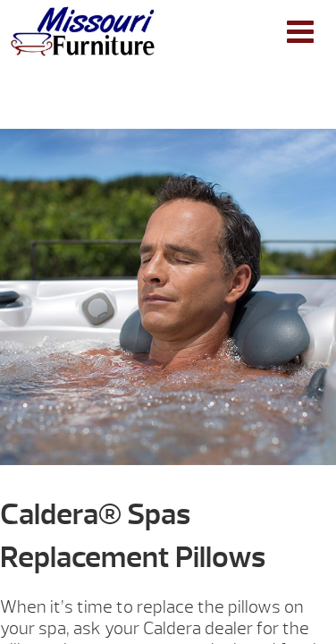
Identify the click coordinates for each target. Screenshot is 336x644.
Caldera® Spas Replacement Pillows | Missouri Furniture (83, 31)
